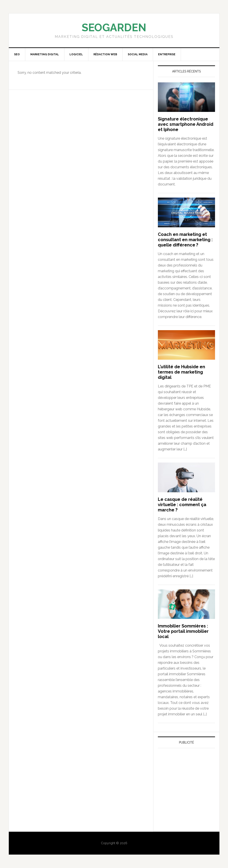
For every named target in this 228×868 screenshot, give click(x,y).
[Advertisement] (191, 792)
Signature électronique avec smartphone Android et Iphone (186, 124)
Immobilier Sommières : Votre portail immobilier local (183, 631)
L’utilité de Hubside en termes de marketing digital (181, 372)
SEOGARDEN (114, 28)
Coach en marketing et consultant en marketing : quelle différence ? (185, 240)
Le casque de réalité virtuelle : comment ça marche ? (182, 505)
